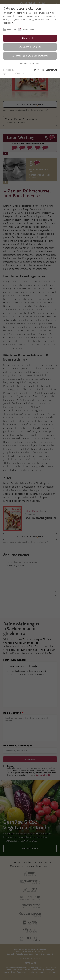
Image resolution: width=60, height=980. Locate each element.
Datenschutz (51, 70)
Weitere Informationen (30, 63)
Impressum (39, 70)
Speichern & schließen (30, 47)
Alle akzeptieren (30, 38)
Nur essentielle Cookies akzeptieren (30, 56)
